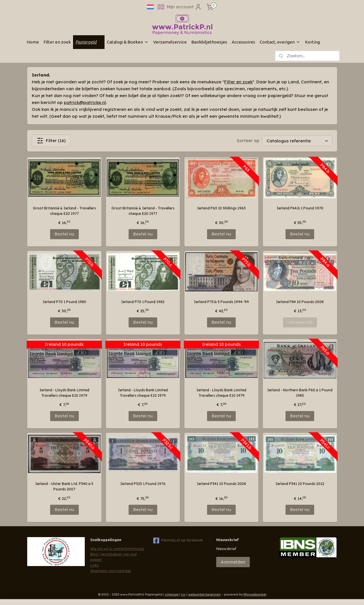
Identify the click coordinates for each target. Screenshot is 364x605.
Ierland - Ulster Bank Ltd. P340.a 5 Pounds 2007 (64, 486)
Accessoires (243, 42)
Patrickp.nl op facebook (178, 541)
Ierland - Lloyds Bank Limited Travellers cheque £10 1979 (64, 393)
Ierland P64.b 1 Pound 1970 (300, 208)
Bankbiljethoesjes (209, 42)
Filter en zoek (57, 42)
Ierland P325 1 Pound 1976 (143, 484)
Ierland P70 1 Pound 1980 (64, 302)
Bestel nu (64, 234)
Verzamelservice (170, 42)
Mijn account (184, 7)
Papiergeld (89, 42)
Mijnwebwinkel (255, 594)
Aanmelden (233, 562)
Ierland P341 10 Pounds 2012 (300, 484)
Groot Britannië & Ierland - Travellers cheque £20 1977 (64, 211)
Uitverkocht (300, 322)
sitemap (172, 594)
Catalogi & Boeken (128, 42)
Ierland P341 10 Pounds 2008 (221, 484)
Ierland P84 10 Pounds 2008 (300, 302)
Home (33, 42)
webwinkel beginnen (204, 594)
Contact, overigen (280, 42)
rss (183, 594)
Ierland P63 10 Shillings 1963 (221, 208)
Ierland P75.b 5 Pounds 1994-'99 (221, 302)
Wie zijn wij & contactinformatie (117, 549)
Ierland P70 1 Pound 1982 (143, 302)
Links (95, 565)
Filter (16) (51, 141)
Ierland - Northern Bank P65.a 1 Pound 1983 (300, 393)
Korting (312, 42)
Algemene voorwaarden (111, 571)
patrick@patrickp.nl (85, 102)
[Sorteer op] (297, 141)
